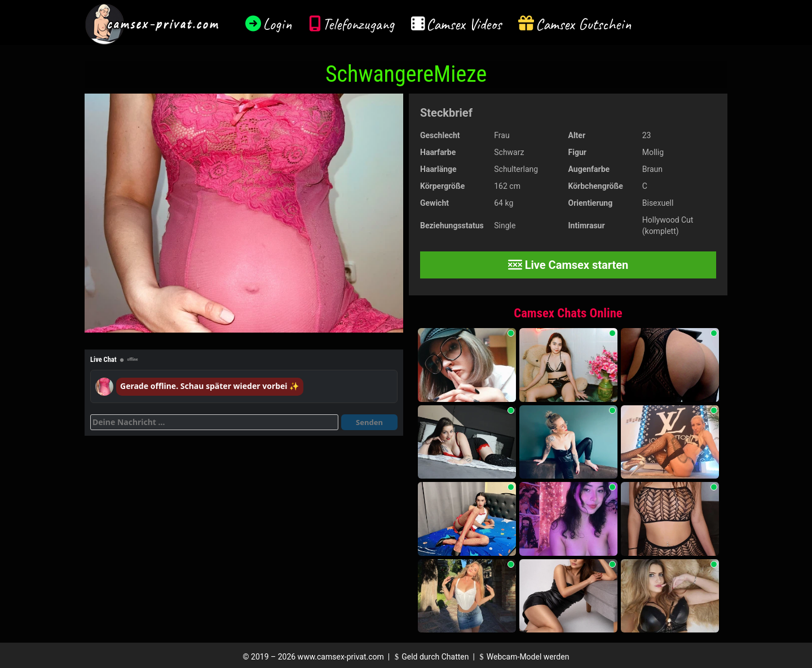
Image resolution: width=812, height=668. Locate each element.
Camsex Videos (464, 24)
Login (277, 24)
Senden (369, 422)
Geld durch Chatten (431, 657)
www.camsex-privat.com (341, 657)
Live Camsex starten (568, 265)
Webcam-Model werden (523, 657)
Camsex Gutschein (584, 24)
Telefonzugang (358, 24)
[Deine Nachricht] (214, 422)
